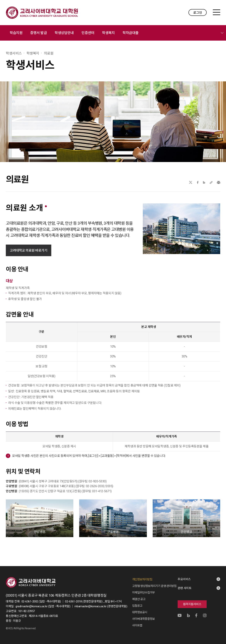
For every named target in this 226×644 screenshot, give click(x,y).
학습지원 (16, 33)
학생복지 (108, 33)
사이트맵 (137, 625)
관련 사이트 (184, 588)
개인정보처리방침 (142, 579)
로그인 (198, 13)
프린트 (219, 182)
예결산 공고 (139, 599)
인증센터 (88, 33)
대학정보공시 (140, 612)
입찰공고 (137, 606)
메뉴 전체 (222, 33)
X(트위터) (190, 182)
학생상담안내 (64, 33)
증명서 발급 (39, 33)
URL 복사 (211, 182)
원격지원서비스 (192, 604)
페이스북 (198, 182)
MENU (217, 12)
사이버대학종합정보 (143, 619)
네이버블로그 (204, 182)
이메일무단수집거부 (143, 593)
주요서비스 (184, 579)
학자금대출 (131, 33)
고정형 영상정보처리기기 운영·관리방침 (154, 586)
